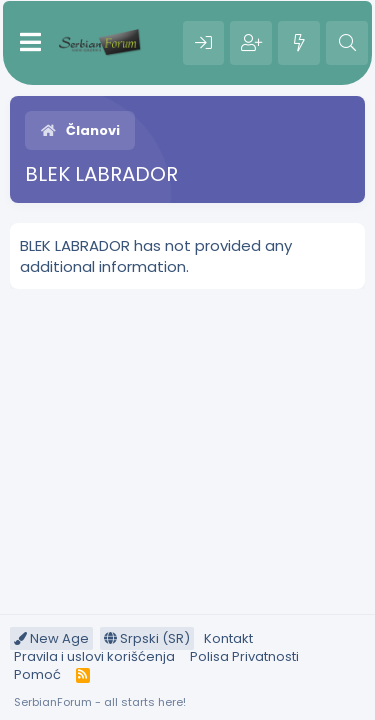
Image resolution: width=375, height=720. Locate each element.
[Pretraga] (347, 43)
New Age (51, 638)
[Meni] (30, 43)
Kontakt (228, 638)
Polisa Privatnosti (244, 656)
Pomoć (37, 674)
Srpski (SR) (147, 638)
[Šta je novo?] (299, 43)
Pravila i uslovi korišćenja (94, 656)
